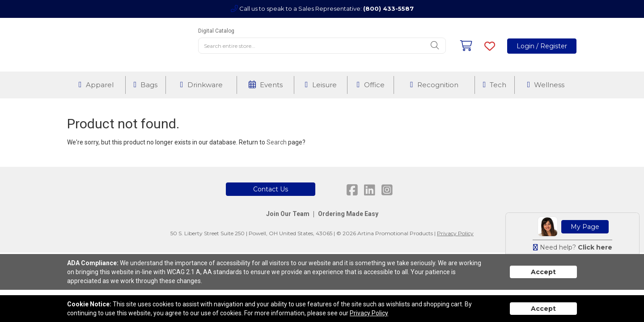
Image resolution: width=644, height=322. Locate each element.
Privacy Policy (455, 233)
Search (277, 142)
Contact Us (271, 189)
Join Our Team (288, 214)
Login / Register (542, 46)
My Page (585, 227)
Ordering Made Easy (348, 214)
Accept (543, 272)
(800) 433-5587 (388, 8)
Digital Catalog (216, 31)
